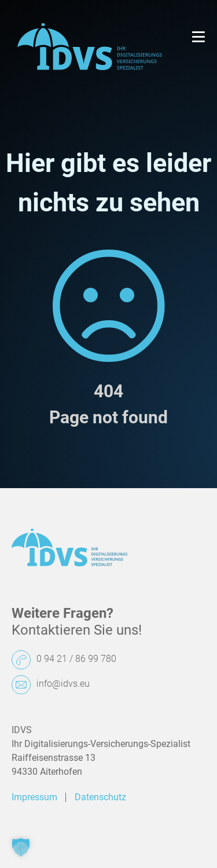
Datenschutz (100, 797)
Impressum (34, 797)
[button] (21, 847)
